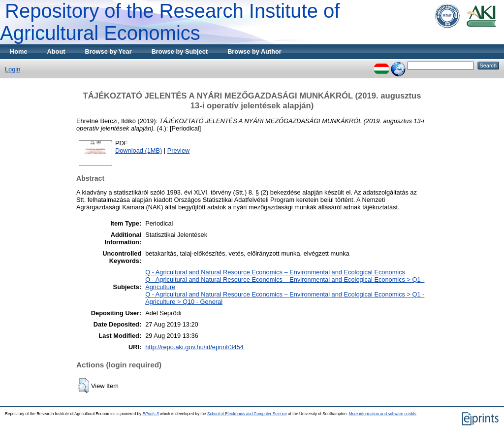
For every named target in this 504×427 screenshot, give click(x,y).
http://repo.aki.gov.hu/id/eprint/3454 (194, 347)
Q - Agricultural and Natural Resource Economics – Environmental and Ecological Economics (275, 272)
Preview (179, 150)
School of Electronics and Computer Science (247, 414)
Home (19, 51)
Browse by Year (109, 51)
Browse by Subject (180, 51)
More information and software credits (383, 414)
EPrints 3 (150, 414)
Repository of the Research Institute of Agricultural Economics (170, 22)
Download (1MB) (139, 150)
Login (13, 69)
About (56, 51)
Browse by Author (254, 51)
